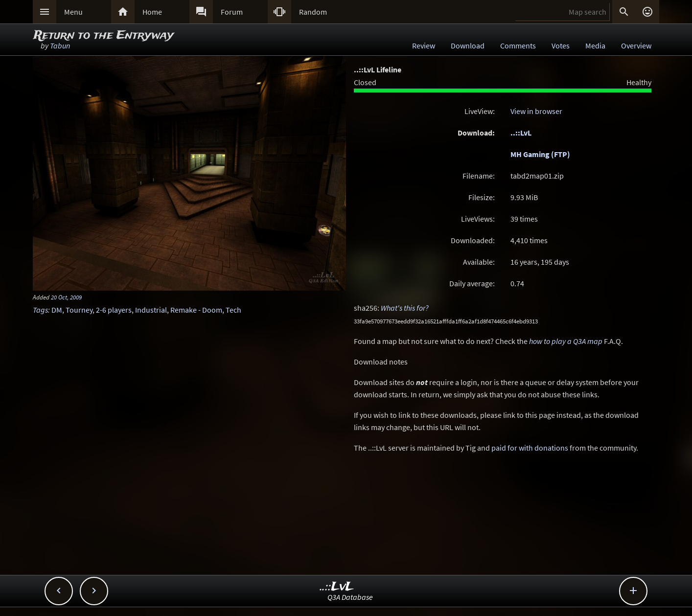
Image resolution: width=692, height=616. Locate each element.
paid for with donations (530, 448)
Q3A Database (350, 597)
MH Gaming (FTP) (540, 154)
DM (57, 310)
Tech (233, 310)
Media (595, 46)
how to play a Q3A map (566, 341)
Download (468, 46)
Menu (73, 12)
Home (152, 12)
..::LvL (521, 133)
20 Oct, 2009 (66, 297)
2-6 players (114, 310)
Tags (40, 310)
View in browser (536, 111)
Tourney (79, 310)
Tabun (60, 46)
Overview (636, 46)
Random (313, 12)
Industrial (151, 310)
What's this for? (405, 308)
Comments (518, 46)
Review (424, 46)
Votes (561, 46)
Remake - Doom (196, 310)
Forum (232, 12)
